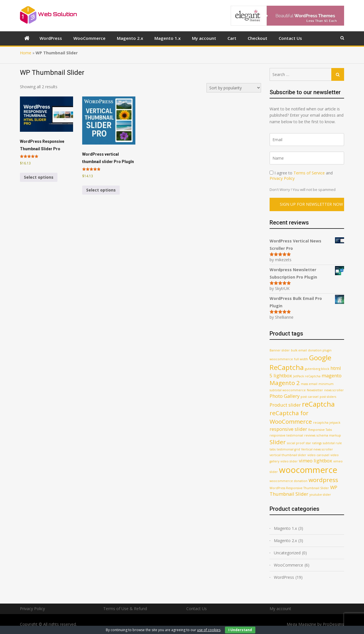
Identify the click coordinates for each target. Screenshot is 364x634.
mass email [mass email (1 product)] (309, 384)
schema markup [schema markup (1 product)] (329, 435)
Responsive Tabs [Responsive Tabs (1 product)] (320, 430)
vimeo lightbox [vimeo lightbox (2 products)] (316, 461)
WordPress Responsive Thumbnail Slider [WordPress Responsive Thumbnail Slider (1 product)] (299, 488)
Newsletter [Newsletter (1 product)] (315, 390)
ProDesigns (333, 624)
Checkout (258, 38)
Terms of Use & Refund (125, 609)
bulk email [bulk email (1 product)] (299, 350)
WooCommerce (89, 38)
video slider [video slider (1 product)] (289, 461)
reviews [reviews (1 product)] (310, 435)
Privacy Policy (282, 178)
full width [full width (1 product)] (301, 359)
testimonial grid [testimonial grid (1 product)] (288, 449)
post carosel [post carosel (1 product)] (310, 397)
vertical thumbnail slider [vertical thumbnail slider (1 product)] (288, 455)
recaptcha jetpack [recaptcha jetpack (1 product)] (327, 423)
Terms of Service (309, 173)
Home (26, 53)
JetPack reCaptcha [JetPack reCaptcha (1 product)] (307, 376)
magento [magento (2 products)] (332, 375)
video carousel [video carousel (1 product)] (318, 455)
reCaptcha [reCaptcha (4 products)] (318, 404)
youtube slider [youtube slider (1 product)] (320, 495)
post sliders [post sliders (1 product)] (328, 397)
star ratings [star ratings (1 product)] (314, 443)
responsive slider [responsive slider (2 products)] (288, 429)
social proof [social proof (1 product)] (296, 443)
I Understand (240, 630)
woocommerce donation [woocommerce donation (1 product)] (288, 481)
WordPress (51, 38)
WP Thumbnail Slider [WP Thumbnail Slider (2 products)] (303, 491)
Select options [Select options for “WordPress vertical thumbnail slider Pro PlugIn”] (101, 190)
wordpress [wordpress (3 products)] (323, 480)
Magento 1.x (167, 38)
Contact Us (290, 38)
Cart (232, 38)
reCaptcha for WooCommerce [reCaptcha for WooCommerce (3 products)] (291, 417)
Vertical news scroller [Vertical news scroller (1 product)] (317, 449)
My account (204, 38)
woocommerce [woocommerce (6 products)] (308, 470)
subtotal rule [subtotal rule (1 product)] (332, 443)
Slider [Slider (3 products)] (278, 442)
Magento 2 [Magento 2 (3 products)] (285, 383)
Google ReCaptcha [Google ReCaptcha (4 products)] (300, 362)
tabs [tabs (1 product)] (273, 449)
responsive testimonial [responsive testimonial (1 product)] (286, 435)
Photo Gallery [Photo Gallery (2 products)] (285, 396)
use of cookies (209, 630)
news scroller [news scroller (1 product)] (334, 390)
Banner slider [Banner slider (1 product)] (280, 350)
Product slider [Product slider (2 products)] (285, 405)
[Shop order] (234, 88)
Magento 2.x (130, 38)
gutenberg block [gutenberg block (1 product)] (317, 369)
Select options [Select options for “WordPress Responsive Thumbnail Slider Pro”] (39, 177)
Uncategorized (287, 553)
